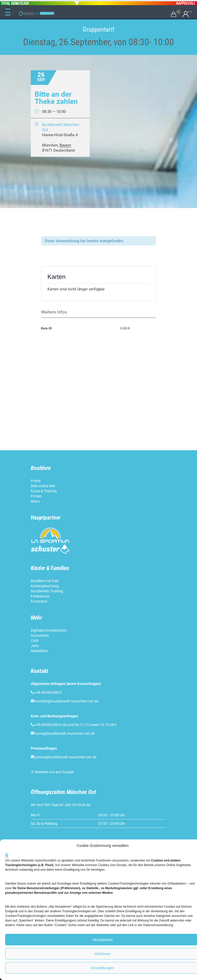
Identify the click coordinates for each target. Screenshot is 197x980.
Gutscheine (40, 635)
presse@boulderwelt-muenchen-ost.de (66, 757)
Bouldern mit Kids (45, 581)
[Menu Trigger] (8, 12)
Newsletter (40, 651)
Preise (36, 481)
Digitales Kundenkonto (49, 630)
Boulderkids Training (47, 591)
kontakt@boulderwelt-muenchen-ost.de (67, 701)
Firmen (36, 496)
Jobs (35, 646)
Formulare (39, 601)
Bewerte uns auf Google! (55, 772)
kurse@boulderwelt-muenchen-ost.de (65, 733)
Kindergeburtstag (45, 586)
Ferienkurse (40, 596)
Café (35, 641)
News (35, 501)
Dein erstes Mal (43, 486)
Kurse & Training (44, 491)
